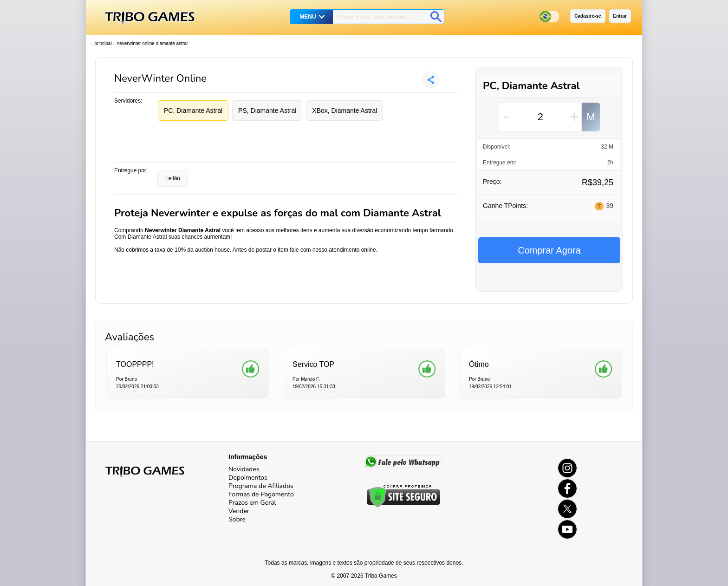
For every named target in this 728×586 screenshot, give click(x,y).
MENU (308, 17)
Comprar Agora (549, 250)
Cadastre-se (588, 16)
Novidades (244, 469)
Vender (239, 511)
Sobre (237, 519)
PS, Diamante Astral (267, 111)
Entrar (620, 16)
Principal (103, 43)
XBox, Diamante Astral (344, 111)
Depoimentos (248, 478)
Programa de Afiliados (261, 486)
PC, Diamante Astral (193, 111)
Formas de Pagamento (261, 494)
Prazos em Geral (252, 503)
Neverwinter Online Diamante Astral (152, 43)
